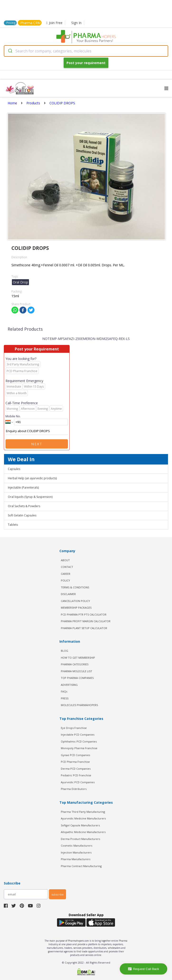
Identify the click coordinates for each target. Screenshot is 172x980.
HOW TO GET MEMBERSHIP (78, 658)
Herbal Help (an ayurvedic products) (32, 478)
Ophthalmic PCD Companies (79, 741)
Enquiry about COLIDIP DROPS (37, 431)
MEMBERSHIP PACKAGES (76, 608)
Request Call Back (144, 969)
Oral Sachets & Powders (24, 506)
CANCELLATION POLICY (75, 601)
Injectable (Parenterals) (23, 487)
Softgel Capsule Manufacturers (80, 825)
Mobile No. (13, 416)
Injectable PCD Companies (78, 735)
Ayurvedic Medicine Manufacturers (83, 818)
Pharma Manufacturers (76, 859)
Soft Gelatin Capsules (22, 515)
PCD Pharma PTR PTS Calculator (84, 614)
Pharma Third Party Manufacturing (83, 812)
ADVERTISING (69, 685)
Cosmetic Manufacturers (76, 846)
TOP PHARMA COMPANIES (77, 678)
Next (37, 444)
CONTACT (67, 567)
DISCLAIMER (68, 594)
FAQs (64, 691)
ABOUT (65, 560)
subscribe (57, 894)
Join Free (54, 23)
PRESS (65, 698)
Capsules (14, 469)
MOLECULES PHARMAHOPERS (79, 705)
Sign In (76, 23)
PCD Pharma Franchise (75, 762)
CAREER (66, 574)
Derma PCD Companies (76, 769)
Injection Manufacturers (76, 852)
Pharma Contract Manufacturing (81, 866)
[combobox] (86, 51)
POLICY (65, 580)
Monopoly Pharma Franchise (79, 748)
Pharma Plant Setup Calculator (84, 628)
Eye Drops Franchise (74, 728)
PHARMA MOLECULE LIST (76, 671)
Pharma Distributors (74, 789)
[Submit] (10, 51)
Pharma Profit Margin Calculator (86, 621)
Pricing (11, 23)
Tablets (13, 525)
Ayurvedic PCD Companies (78, 782)
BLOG (64, 651)
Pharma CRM (30, 23)
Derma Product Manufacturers (80, 839)
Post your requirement (86, 63)
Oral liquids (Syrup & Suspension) (30, 497)
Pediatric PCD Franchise (76, 775)
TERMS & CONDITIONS (75, 587)
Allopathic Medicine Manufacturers (83, 832)
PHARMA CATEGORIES (75, 664)
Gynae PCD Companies (75, 755)
